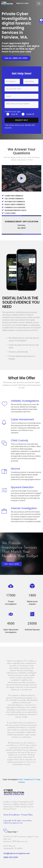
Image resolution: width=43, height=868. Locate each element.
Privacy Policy (27, 815)
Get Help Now (12, 564)
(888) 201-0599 (21, 3)
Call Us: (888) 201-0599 (16, 58)
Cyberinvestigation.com (13, 823)
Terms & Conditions (12, 815)
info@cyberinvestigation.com (17, 853)
